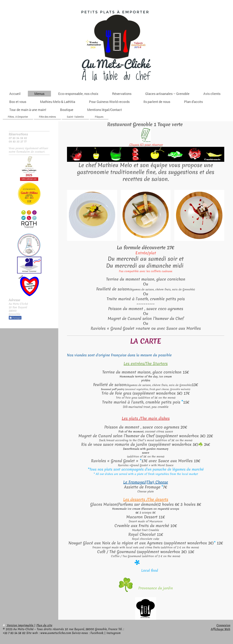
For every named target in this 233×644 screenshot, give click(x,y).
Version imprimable (18, 625)
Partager (15, 318)
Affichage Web (221, 629)
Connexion (223, 625)
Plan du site (44, 625)
